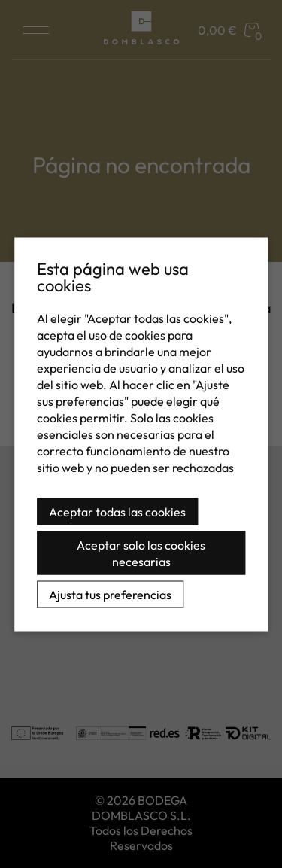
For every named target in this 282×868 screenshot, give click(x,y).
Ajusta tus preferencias (110, 594)
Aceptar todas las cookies (117, 511)
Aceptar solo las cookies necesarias (141, 553)
